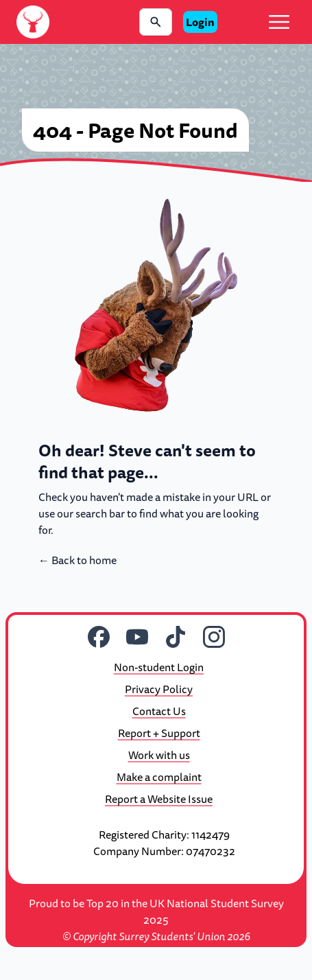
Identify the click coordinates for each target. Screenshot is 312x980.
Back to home (77, 560)
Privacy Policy (159, 689)
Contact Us (159, 711)
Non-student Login (159, 667)
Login (200, 22)
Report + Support (159, 733)
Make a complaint (159, 777)
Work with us (159, 755)
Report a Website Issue (159, 799)
